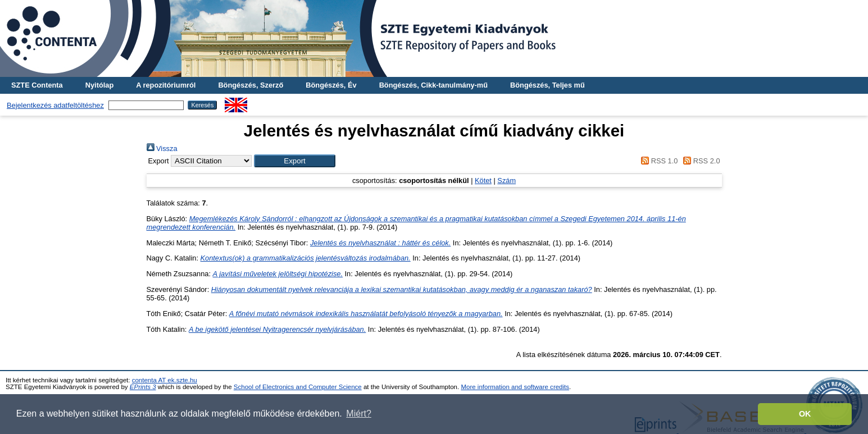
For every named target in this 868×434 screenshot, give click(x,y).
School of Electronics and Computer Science (298, 387)
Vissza (162, 149)
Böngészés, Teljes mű (547, 85)
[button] (295, 161)
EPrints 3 (143, 387)
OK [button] (805, 414)
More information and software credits (515, 387)
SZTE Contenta (37, 85)
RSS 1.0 (658, 161)
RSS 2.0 (700, 161)
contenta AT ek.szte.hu (165, 380)
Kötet (483, 181)
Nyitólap (99, 85)
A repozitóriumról (166, 85)
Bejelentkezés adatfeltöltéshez (55, 105)
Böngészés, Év (331, 85)
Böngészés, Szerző (251, 85)
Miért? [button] (358, 414)
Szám (506, 181)
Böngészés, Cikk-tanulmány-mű (433, 85)
